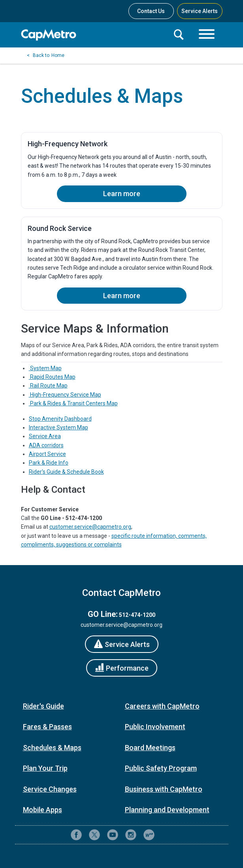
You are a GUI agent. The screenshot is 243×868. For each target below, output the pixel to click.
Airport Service (47, 454)
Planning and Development (167, 810)
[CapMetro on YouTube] (113, 835)
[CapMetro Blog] (149, 835)
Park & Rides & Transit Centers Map (73, 403)
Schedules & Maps (52, 748)
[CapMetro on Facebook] (76, 835)
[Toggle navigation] (207, 35)
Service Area (45, 436)
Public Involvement (155, 727)
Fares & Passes (47, 727)
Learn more (122, 194)
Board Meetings (150, 748)
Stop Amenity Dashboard (60, 419)
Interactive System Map (58, 427)
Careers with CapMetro (162, 706)
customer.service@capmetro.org (90, 527)
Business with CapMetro (164, 789)
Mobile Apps (42, 810)
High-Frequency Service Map (65, 395)
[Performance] (122, 668)
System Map (45, 368)
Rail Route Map (48, 386)
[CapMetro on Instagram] (131, 835)
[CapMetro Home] (94, 35)
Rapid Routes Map (52, 377)
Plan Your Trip (45, 768)
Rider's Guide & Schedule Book (66, 472)
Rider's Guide (43, 706)
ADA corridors (46, 445)
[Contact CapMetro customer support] (167, 835)
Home (58, 55)
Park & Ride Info (49, 463)
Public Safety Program (161, 768)
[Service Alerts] (122, 644)
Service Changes (50, 789)
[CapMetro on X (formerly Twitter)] (94, 835)
